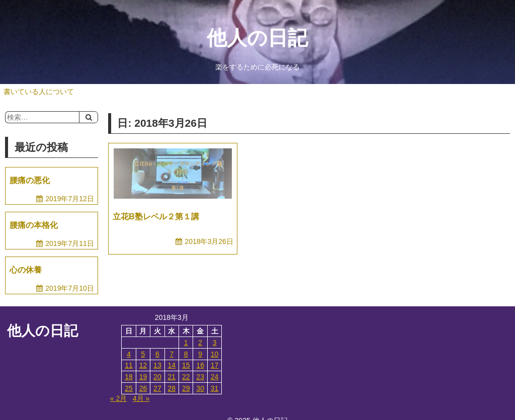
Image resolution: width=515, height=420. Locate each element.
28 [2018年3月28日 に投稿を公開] (172, 388)
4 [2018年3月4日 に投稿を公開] (129, 354)
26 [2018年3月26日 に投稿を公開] (143, 388)
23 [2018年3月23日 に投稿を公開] (200, 377)
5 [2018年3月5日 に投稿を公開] (143, 354)
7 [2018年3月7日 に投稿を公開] (171, 354)
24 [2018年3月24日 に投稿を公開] (215, 377)
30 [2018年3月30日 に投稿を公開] (200, 388)
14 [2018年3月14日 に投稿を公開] (172, 365)
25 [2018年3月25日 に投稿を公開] (129, 388)
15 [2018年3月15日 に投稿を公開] (186, 365)
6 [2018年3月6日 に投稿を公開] (157, 354)
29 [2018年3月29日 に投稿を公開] (186, 388)
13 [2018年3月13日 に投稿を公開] (157, 365)
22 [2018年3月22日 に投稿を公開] (186, 377)
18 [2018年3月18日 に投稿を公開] (129, 377)
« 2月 (118, 398)
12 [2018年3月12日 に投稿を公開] (143, 365)
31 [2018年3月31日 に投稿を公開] (215, 388)
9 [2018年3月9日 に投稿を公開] (200, 354)
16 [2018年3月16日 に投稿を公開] (200, 365)
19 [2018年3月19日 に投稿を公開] (143, 377)
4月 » (141, 398)
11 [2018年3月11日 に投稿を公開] (129, 365)
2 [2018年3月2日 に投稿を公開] (200, 343)
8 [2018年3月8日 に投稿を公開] (186, 354)
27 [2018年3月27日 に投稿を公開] (157, 388)
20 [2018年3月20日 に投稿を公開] (157, 377)
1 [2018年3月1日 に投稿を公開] (186, 343)
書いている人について (39, 92)
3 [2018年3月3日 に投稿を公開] (215, 343)
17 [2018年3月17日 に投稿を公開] (215, 365)
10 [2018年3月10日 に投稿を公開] (215, 354)
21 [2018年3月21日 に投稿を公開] (172, 377)
